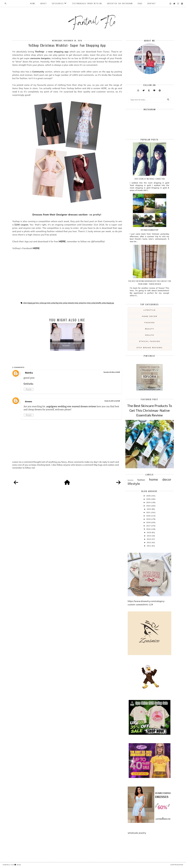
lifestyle (150, 310)
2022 (149, 509)
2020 (149, 516)
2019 (149, 519)
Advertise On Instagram (120, 3)
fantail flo (8, 865)
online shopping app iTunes (31, 303)
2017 (149, 526)
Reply (29, 389)
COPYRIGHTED (177, 865)
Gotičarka (28, 384)
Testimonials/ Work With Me (87, 3)
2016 (149, 529)
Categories (58, 3)
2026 (149, 496)
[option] (67, 337)
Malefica (29, 373)
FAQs (140, 3)
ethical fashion (150, 341)
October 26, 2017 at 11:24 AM (112, 401)
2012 (149, 542)
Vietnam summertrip (150, 230)
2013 (149, 539)
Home (33, 3)
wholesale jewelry (137, 833)
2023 (149, 506)
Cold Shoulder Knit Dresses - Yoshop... (67, 344)
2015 (149, 532)
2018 (149, 522)
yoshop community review (71, 303)
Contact (152, 3)
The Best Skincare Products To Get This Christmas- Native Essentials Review (150, 410)
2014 (149, 536)
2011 (149, 546)
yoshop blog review (57, 303)
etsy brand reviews (150, 348)
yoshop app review (45, 303)
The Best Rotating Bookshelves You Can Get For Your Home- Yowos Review (149, 282)
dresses (29, 402)
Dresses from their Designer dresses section (60, 215)
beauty (150, 329)
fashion (150, 323)
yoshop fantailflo (96, 303)
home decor (150, 316)
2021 (149, 512)
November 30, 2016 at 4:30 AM (112, 372)
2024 (149, 502)
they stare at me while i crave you (150, 179)
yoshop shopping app (108, 303)
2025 (149, 499)
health (150, 335)
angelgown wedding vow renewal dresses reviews (71, 406)
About (44, 3)
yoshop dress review (85, 303)
